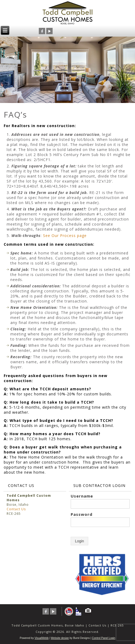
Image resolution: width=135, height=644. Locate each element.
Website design (60, 638)
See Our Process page (65, 235)
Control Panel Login (104, 638)
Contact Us (16, 509)
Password (82, 514)
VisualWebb (42, 638)
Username (82, 496)
